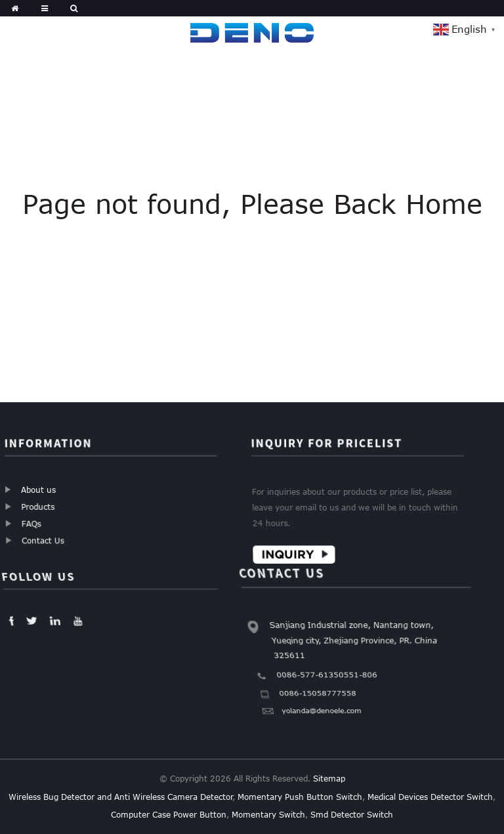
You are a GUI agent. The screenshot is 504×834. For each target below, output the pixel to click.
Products (38, 507)
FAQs (31, 524)
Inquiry (289, 554)
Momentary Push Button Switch (300, 797)
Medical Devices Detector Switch (430, 797)
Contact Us (43, 540)
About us (38, 490)
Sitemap (329, 778)
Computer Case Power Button (169, 814)
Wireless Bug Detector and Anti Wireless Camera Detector (121, 797)
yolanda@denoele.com (320, 715)
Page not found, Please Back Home (252, 203)
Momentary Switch (268, 814)
